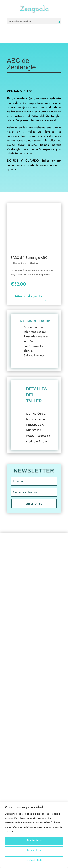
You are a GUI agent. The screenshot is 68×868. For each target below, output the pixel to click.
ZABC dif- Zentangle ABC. (29, 258)
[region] (34, 835)
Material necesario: (35, 321)
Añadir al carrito (28, 296)
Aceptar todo (34, 840)
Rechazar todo (34, 860)
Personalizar (34, 850)
